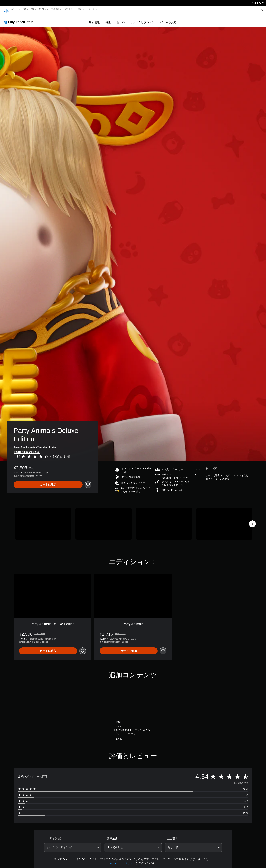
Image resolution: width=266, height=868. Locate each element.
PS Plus (42, 9)
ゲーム (15, 9)
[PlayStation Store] (19, 18)
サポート (91, 9)
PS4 (32, 9)
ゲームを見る (168, 19)
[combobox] (73, 844)
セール (120, 19)
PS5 (24, 9)
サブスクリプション (142, 19)
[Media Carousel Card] (43, 521)
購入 (80, 9)
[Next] (252, 521)
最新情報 (68, 9)
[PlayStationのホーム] (6, 9)
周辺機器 (55, 9)
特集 (108, 19)
